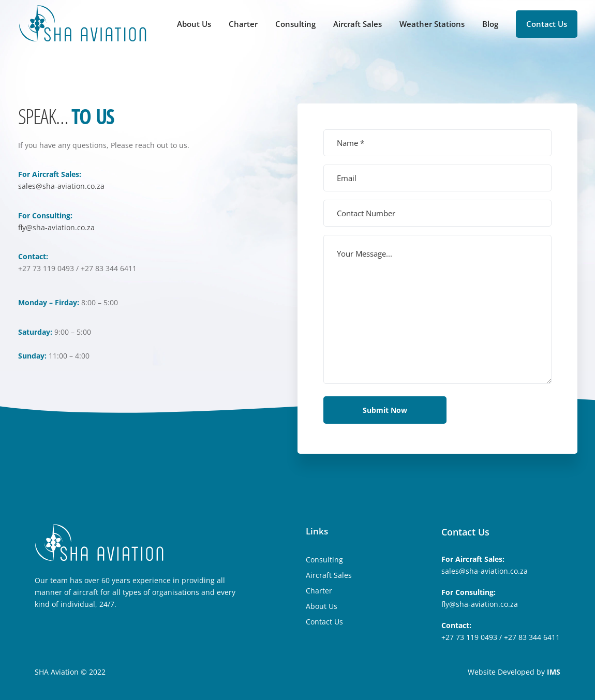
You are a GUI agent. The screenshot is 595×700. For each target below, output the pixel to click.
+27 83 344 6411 (532, 637)
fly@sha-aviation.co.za (56, 227)
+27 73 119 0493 (469, 637)
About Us (194, 24)
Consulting (295, 24)
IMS (554, 672)
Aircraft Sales (358, 24)
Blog (490, 24)
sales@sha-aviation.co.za (61, 186)
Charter (243, 24)
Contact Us (547, 24)
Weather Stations (432, 24)
